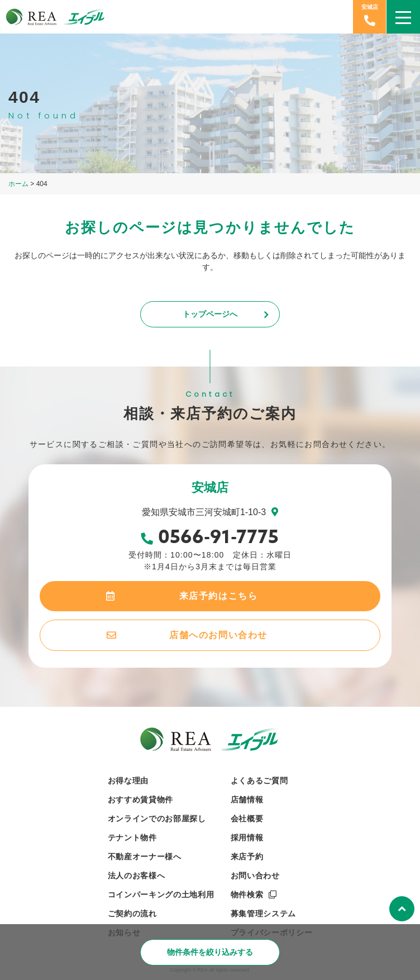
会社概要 (247, 819)
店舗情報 (247, 800)
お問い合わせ (255, 876)
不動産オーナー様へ (145, 857)
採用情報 (247, 838)
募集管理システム (264, 914)
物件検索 (247, 895)
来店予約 (247, 857)
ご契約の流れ (132, 914)
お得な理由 (128, 781)
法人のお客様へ (137, 876)
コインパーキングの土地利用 (161, 895)
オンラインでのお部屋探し (157, 819)
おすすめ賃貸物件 (141, 800)
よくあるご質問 (259, 781)
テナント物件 (132, 838)
